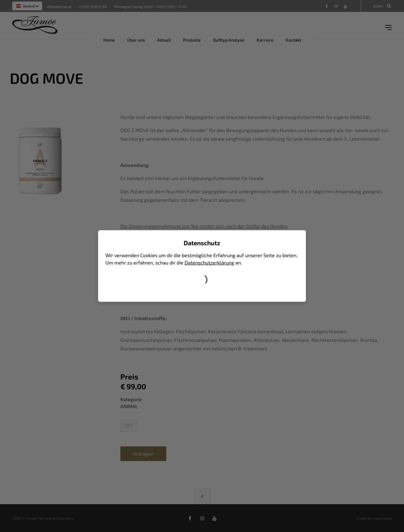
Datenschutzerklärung (209, 262)
